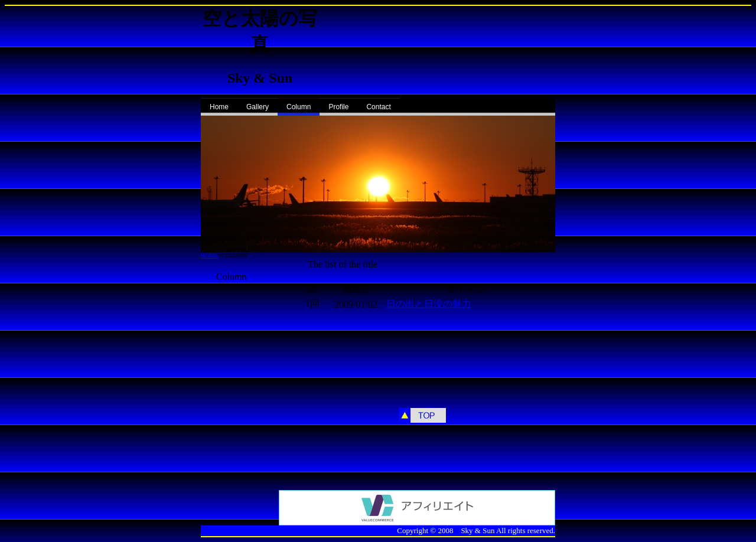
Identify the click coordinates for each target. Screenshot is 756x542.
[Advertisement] (236, 333)
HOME (209, 255)
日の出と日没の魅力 (429, 304)
